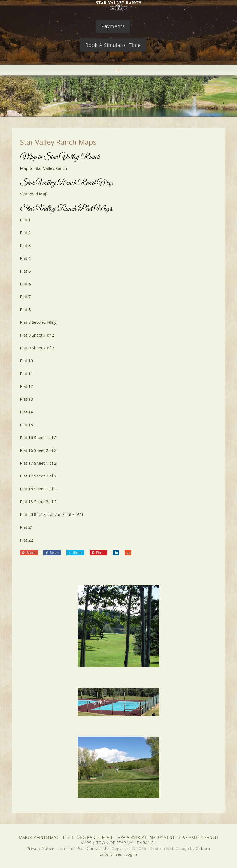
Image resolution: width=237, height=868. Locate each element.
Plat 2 (25, 232)
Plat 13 (27, 399)
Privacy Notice (41, 849)
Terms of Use (71, 849)
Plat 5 (25, 271)
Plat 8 (25, 309)
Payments (113, 26)
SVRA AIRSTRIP (130, 837)
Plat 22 (27, 540)
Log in (131, 854)
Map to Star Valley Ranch (44, 168)
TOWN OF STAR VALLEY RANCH (127, 843)
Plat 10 (27, 361)
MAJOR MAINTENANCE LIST (45, 837)
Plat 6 (25, 284)
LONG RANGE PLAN (93, 837)
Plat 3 (25, 245)
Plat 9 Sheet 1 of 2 (37, 335)
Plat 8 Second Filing (38, 322)
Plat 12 (27, 386)
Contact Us (98, 849)
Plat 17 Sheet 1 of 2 (38, 463)
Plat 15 (27, 425)
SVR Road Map (34, 194)
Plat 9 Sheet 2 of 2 (37, 348)
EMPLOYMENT (161, 837)
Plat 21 (27, 527)
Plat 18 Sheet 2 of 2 (38, 501)
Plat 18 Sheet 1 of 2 (38, 489)
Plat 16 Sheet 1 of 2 (38, 437)
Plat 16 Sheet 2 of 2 (38, 450)
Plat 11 (27, 373)
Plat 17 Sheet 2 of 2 (38, 476)
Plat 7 (25, 297)
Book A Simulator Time (113, 45)
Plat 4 (25, 258)
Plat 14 (27, 412)
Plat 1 (25, 220)
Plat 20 (27, 514)
